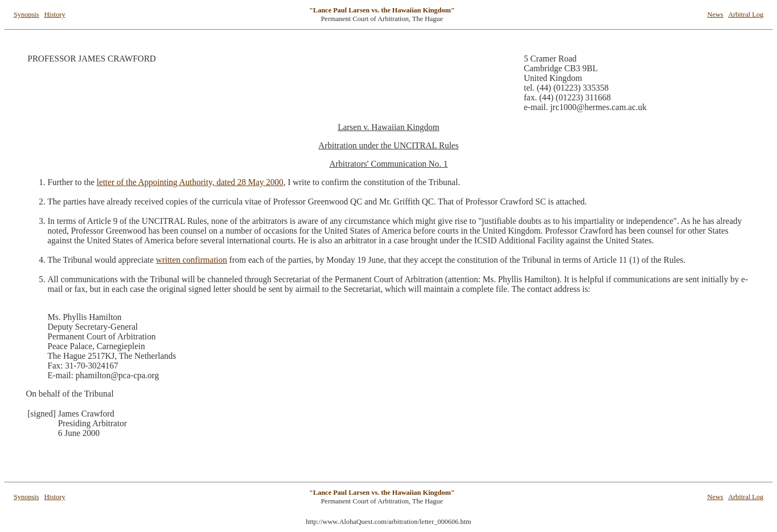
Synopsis (26, 14)
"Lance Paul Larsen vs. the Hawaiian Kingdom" (382, 10)
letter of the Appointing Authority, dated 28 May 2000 (190, 182)
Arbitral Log (745, 14)
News (715, 14)
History (55, 14)
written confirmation (192, 260)
